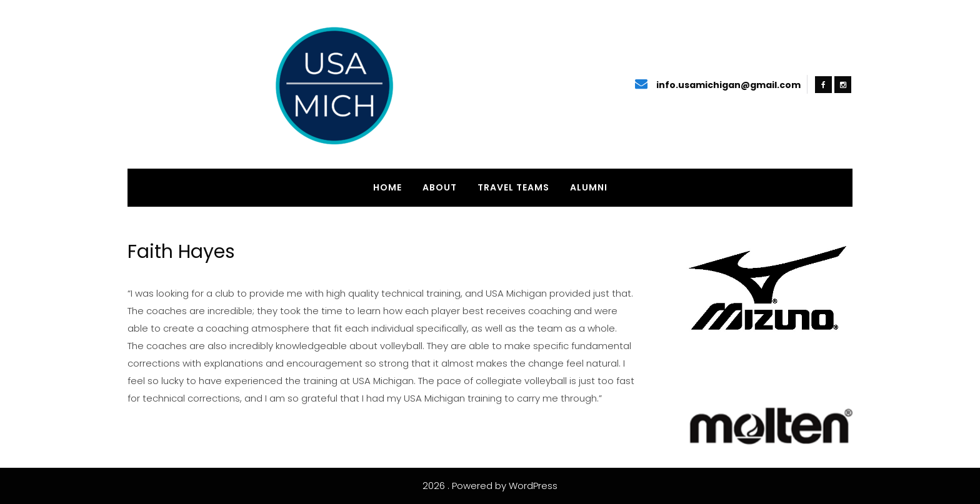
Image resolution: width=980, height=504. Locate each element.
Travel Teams (513, 187)
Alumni (589, 187)
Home (387, 187)
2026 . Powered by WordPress (490, 486)
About (440, 187)
